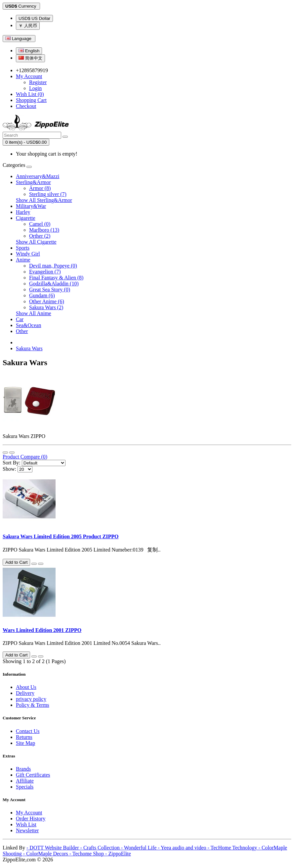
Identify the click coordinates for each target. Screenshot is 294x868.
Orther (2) (40, 236)
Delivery (25, 693)
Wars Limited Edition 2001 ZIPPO (42, 630)
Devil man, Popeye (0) (53, 266)
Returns (24, 737)
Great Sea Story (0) (50, 289)
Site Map (25, 743)
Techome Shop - (90, 854)
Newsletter (27, 830)
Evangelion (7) (45, 272)
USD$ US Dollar (34, 18)
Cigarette (26, 218)
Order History (31, 819)
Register (38, 82)
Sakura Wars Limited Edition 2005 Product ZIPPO (61, 536)
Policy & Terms (33, 705)
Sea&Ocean (28, 325)
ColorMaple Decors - (49, 854)
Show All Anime (34, 313)
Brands (23, 769)
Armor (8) (40, 188)
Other (22, 331)
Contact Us (28, 731)
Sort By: (12, 463)
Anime (23, 260)
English (29, 51)
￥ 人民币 (28, 26)
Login (35, 88)
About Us (26, 687)
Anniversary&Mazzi (38, 176)
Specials (25, 787)
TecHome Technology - (236, 848)
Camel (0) (40, 224)
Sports (23, 248)
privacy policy (31, 699)
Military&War (31, 206)
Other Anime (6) (47, 301)
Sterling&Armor (33, 182)
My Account (29, 813)
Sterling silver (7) (48, 194)
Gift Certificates (33, 775)
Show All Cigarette (36, 242)
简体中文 (30, 58)
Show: (9, 469)
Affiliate (25, 781)
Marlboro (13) (44, 230)
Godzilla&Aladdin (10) (54, 284)
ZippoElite (119, 854)
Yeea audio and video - (186, 848)
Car (20, 319)
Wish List (26, 824)
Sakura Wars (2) (46, 307)
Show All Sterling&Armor (44, 200)
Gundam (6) (42, 295)
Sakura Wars (29, 348)
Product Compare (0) (25, 457)
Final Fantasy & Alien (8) (56, 278)
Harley (23, 212)
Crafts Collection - (104, 848)
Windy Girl (28, 254)
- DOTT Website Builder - (55, 848)
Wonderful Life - (142, 848)
